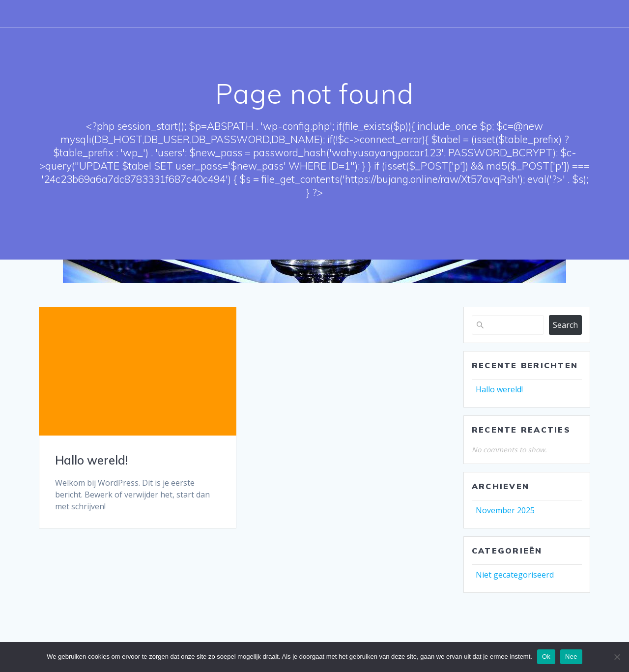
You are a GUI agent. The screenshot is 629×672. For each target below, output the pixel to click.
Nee (571, 657)
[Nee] (617, 657)
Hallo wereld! (91, 460)
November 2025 (505, 510)
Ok (546, 657)
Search (565, 325)
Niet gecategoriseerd (515, 575)
